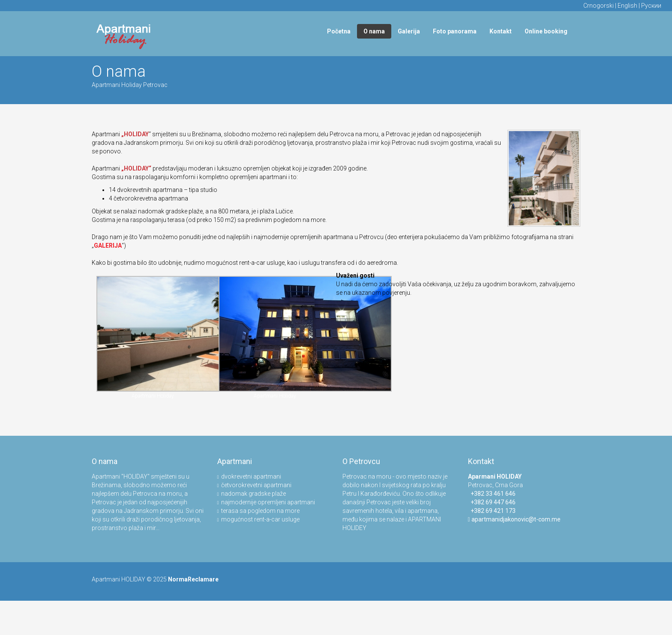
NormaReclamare (193, 579)
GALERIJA (108, 246)
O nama (374, 31)
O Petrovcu (361, 461)
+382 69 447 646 (492, 502)
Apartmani (235, 461)
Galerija (409, 31)
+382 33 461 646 (492, 494)
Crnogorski (598, 6)
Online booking (546, 31)
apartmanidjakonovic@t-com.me (516, 519)
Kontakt (501, 31)
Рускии (651, 6)
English (627, 6)
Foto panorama (455, 31)
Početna (339, 31)
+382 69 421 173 (492, 511)
